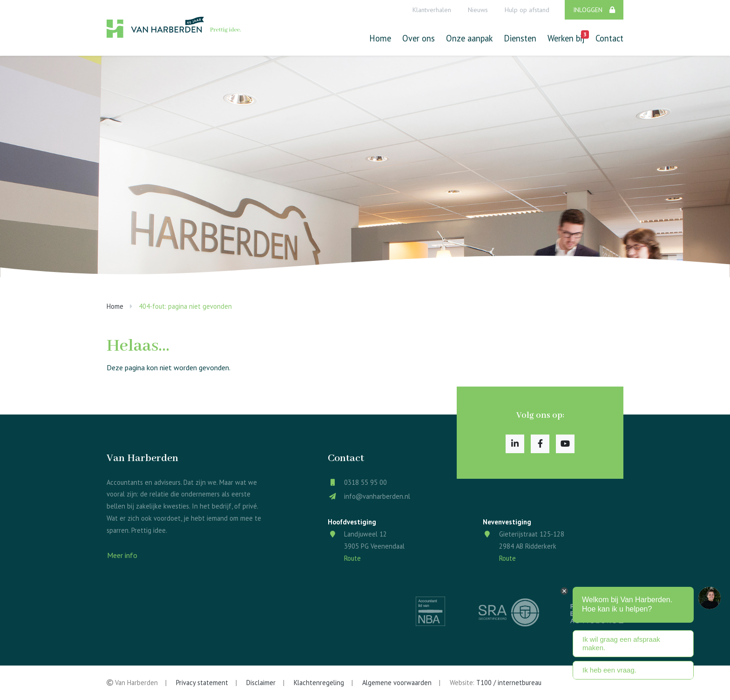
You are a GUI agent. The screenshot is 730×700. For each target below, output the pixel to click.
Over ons (419, 38)
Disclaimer (261, 683)
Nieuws (478, 10)
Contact (609, 38)
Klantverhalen (432, 10)
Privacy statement (202, 683)
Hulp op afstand (527, 10)
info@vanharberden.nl (377, 496)
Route (352, 558)
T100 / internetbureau (509, 683)
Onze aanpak (469, 38)
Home (380, 38)
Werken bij (566, 37)
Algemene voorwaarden (397, 683)
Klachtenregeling (319, 683)
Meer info (122, 555)
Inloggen (594, 10)
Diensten (520, 38)
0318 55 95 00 (365, 482)
